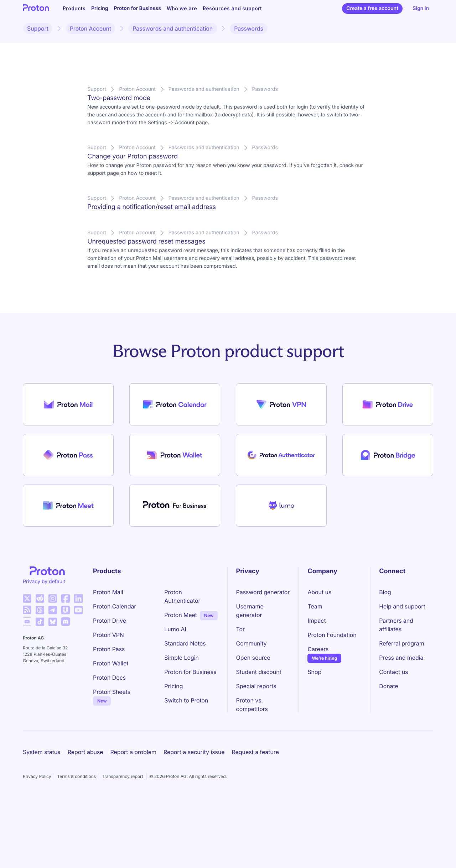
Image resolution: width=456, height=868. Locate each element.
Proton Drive (110, 621)
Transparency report (123, 776)
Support (38, 28)
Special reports (256, 686)
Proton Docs (109, 678)
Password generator (263, 592)
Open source (253, 658)
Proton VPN (108, 635)
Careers (318, 649)
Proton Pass (109, 649)
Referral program (401, 643)
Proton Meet (181, 615)
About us (319, 592)
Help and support (402, 606)
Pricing (100, 8)
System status (42, 752)
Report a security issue (194, 752)
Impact (317, 621)
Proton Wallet (111, 663)
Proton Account (90, 28)
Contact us (393, 672)
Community (252, 643)
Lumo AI (175, 629)
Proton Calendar (115, 606)
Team (315, 606)
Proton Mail (108, 592)
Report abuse (85, 752)
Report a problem (133, 752)
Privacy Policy (37, 776)
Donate (389, 686)
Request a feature (255, 752)
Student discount (259, 672)
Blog (385, 592)
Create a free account (372, 8)
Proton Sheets (112, 692)
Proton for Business (138, 8)
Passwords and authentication (173, 28)
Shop (314, 672)
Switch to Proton (186, 700)
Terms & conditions (76, 776)
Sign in (421, 8)
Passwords (249, 28)
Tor (240, 629)
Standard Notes (185, 643)
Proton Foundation (332, 635)
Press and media (401, 658)
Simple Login (182, 658)
